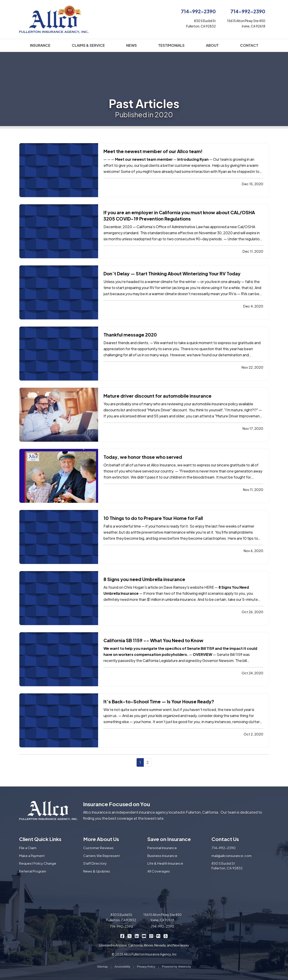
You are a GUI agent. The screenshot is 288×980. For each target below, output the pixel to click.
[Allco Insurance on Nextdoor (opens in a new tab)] (159, 936)
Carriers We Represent (101, 856)
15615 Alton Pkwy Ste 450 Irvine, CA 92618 (162, 917)
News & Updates (97, 871)
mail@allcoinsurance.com (232, 856)
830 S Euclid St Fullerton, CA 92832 (227, 866)
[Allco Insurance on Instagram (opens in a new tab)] (151, 936)
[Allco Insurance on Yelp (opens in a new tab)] (166, 936)
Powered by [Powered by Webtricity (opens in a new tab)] (177, 967)
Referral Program (33, 871)
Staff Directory (95, 863)
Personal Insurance (162, 848)
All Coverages (159, 871)
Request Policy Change (38, 863)
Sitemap (102, 967)
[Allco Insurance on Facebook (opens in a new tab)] (123, 936)
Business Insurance (162, 856)
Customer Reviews (98, 848)
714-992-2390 (198, 11)
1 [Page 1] (140, 762)
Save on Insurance (169, 839)
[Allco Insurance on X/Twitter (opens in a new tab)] (130, 936)
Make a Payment (32, 856)
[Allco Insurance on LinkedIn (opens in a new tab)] (137, 936)
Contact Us (225, 839)
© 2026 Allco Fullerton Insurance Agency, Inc (144, 954)
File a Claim (28, 848)
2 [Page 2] (148, 762)
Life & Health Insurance (165, 863)
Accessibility (123, 967)
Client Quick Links (40, 839)
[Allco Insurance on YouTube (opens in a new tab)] (144, 936)
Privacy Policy (146, 967)
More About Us (101, 839)
